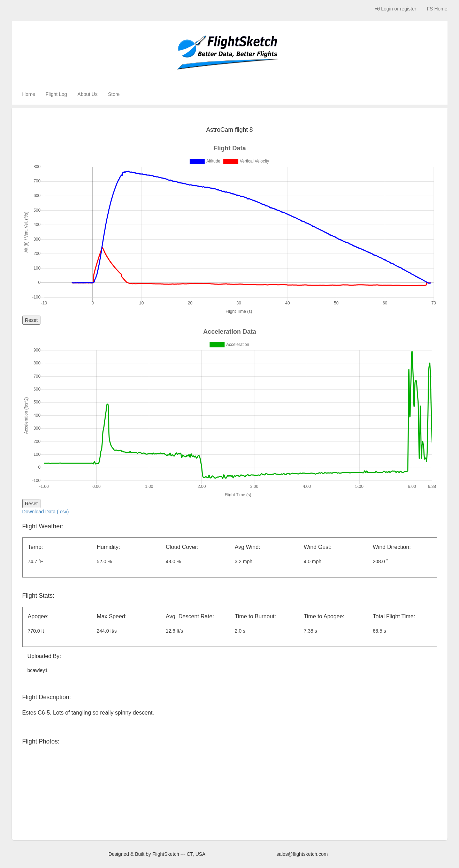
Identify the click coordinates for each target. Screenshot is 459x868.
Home (29, 94)
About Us (87, 94)
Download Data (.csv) (46, 512)
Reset (32, 320)
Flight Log (56, 94)
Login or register (396, 9)
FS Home (437, 9)
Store (114, 94)
